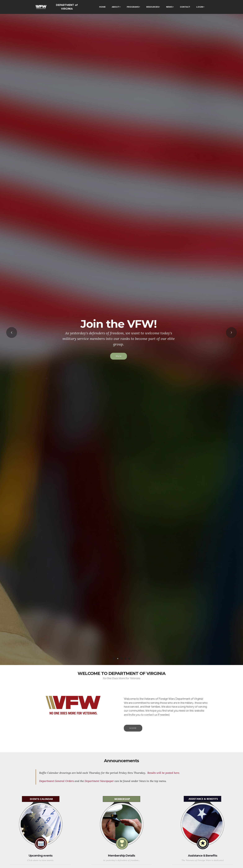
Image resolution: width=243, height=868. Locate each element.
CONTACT (185, 7)
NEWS (169, 7)
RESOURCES (152, 7)
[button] (12, 333)
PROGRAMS (133, 7)
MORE (133, 734)
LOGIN (200, 7)
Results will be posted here (163, 786)
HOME (102, 7)
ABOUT (115, 7)
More (119, 356)
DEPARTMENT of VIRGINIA (67, 7)
